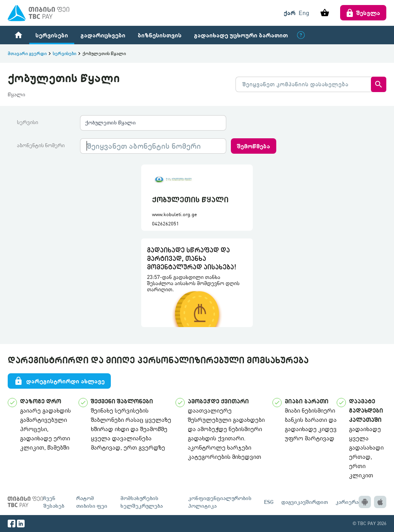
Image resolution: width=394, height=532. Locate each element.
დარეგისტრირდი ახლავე (59, 381)
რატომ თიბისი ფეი (92, 502)
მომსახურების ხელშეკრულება (142, 502)
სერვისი (28, 122)
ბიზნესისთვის (160, 35)
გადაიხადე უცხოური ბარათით (241, 35)
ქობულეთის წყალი (110, 122)
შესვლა (363, 13)
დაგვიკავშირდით (305, 502)
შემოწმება (254, 146)
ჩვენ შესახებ (54, 502)
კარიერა (347, 502)
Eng (304, 13)
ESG (269, 502)
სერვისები (52, 35)
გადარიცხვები (103, 35)
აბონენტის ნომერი (41, 145)
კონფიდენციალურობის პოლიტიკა (220, 502)
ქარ (290, 13)
